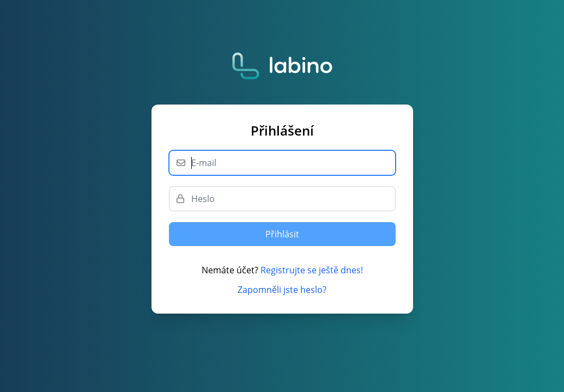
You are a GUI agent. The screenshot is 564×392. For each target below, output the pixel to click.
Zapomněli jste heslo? (282, 290)
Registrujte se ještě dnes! (312, 270)
